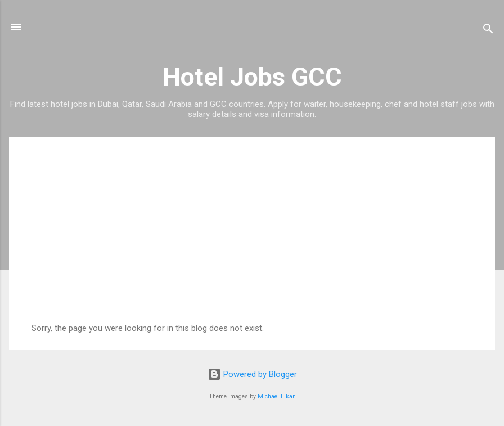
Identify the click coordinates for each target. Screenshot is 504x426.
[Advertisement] (252, 239)
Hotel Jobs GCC (252, 77)
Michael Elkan (277, 396)
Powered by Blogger (252, 374)
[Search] (488, 31)
